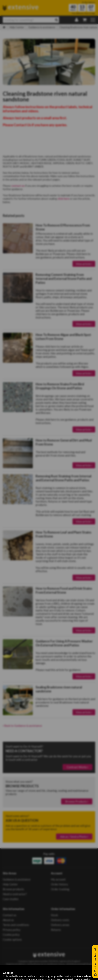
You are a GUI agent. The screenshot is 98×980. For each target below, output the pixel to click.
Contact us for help (95, 961)
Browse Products (77, 801)
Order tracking (60, 889)
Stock (54, 915)
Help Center (17, 27)
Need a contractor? (15, 894)
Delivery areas (60, 925)
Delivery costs (60, 920)
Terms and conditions (16, 925)
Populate (55, 975)
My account (58, 879)
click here (63, 199)
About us (8, 920)
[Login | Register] (77, 20)
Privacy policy (12, 930)
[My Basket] (85, 20)
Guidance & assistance (42, 27)
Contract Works (77, 767)
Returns (56, 930)
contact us (18, 186)
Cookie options (12, 939)
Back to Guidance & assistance (22, 726)
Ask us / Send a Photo (74, 837)
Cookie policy (11, 935)
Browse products (13, 889)
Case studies (11, 899)
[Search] (56, 20)
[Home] (4, 27)
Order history (59, 884)
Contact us (10, 915)
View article (84, 264)
